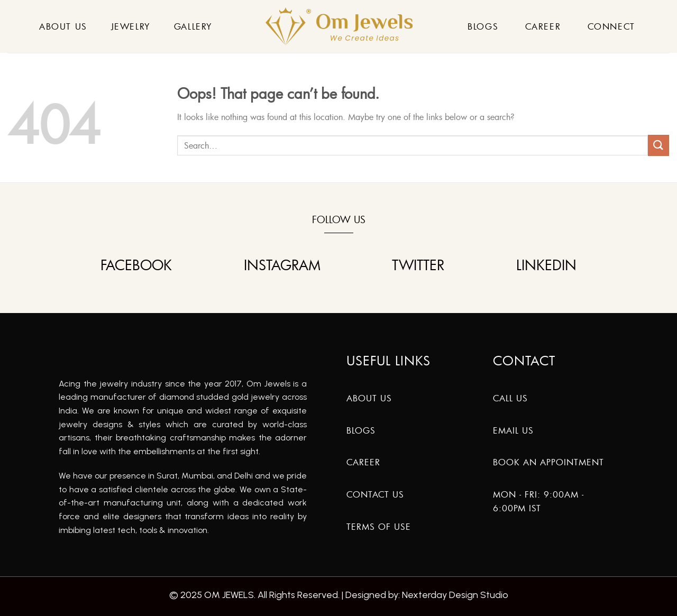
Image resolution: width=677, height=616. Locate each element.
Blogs (483, 26)
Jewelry (131, 26)
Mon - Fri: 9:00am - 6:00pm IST (538, 501)
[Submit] (658, 145)
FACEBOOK (136, 265)
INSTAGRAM (282, 265)
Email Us (513, 430)
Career (543, 26)
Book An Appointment (548, 462)
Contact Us (375, 494)
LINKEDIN (546, 265)
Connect (611, 26)
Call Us (510, 398)
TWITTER (418, 265)
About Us (63, 26)
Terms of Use (379, 527)
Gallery (193, 26)
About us (369, 398)
